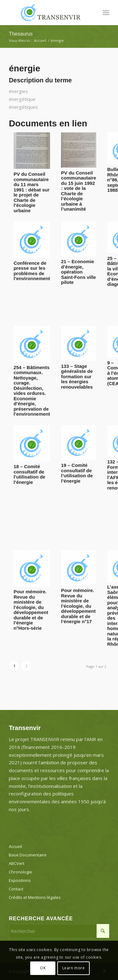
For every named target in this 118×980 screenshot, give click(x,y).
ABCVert (17, 863)
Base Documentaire (28, 855)
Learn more (74, 968)
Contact (16, 889)
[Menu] (106, 13)
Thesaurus (21, 34)
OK (43, 968)
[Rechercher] (59, 931)
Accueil (15, 846)
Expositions (20, 880)
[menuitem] (106, 13)
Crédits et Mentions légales (35, 897)
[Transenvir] (49, 13)
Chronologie (20, 872)
